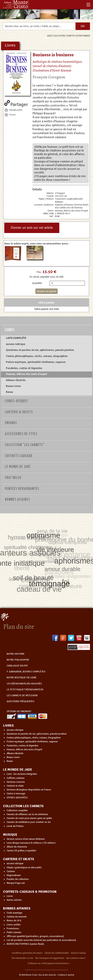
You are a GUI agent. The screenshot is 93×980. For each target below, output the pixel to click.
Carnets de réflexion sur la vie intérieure (27, 814)
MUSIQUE (10, 835)
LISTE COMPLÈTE (16, 338)
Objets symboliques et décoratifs (24, 868)
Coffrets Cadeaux (19, 456)
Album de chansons (17, 847)
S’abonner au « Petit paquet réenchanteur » (49, 963)
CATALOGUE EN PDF (17, 666)
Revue (9, 392)
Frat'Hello (13, 478)
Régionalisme (14, 875)
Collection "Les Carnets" (25, 445)
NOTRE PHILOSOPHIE (18, 660)
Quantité (37, 283)
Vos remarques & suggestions (50, 958)
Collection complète (17, 810)
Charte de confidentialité (57, 953)
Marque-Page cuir (16, 883)
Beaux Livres (13, 386)
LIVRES (8, 726)
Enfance (11, 423)
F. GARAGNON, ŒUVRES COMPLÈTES (26, 672)
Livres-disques (16, 401)
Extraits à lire (16, 110)
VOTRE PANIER (83, 36)
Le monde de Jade (18, 467)
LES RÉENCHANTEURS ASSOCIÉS (24, 684)
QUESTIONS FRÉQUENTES (21, 701)
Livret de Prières (15, 826)
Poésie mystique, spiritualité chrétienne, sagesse (36, 362)
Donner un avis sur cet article (32, 228)
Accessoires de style (21, 434)
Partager (19, 104)
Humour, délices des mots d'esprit (26, 374)
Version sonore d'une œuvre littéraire (26, 839)
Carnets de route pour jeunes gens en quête (29, 818)
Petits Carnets (14, 932)
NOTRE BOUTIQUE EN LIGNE (22, 678)
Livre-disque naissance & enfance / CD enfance (31, 843)
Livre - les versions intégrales (22, 774)
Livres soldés (14, 925)
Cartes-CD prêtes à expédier (21, 851)
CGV (55, 36)
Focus (12, 115)
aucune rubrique (16, 344)
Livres (10, 330)
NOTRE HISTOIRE (16, 654)
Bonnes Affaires (17, 500)
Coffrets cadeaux (16, 778)
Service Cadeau (78, 953)
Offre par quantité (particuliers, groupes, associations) (35, 936)
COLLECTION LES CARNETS (23, 806)
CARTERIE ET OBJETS (19, 859)
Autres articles (14, 900)
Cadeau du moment (17, 917)
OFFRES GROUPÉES (17, 798)
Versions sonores (16, 782)
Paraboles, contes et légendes (24, 368)
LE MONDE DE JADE (18, 770)
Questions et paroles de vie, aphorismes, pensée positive (40, 350)
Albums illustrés (16, 380)
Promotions (13, 929)
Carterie (11, 871)
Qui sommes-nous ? (76, 958)
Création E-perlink (66, 975)
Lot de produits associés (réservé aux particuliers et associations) (41, 940)
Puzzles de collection (18, 879)
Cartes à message (16, 794)
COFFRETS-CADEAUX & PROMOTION (30, 892)
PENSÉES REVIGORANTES (22, 489)
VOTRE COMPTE (67, 36)
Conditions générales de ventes (27, 953)
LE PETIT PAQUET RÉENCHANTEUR (25, 690)
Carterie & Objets (19, 412)
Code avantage (14, 913)
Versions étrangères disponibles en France (29, 790)
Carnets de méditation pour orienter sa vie (29, 822)
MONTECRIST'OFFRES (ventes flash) (25, 944)
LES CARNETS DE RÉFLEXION (22, 696)
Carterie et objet (15, 786)
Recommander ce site (23, 958)
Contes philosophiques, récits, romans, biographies (37, 356)
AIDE (49, 36)
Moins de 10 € (14, 921)
